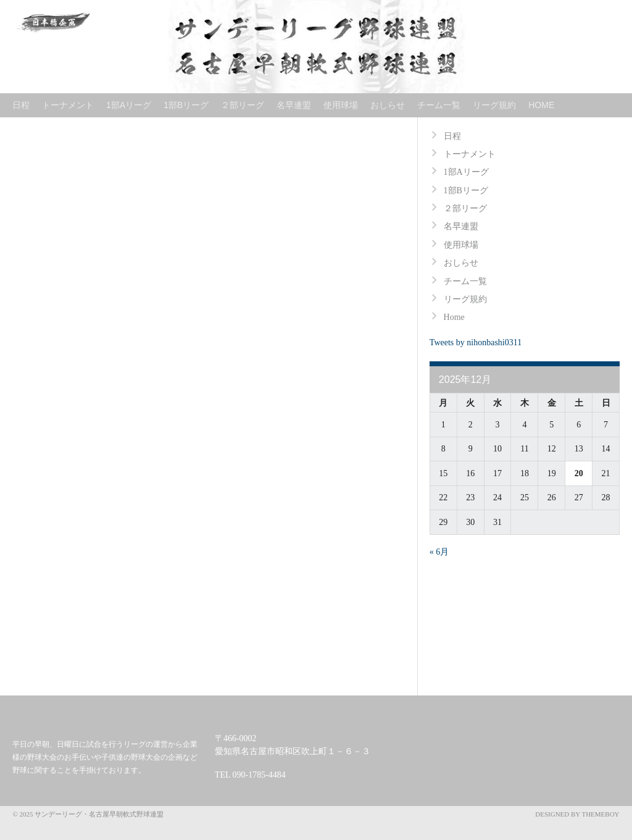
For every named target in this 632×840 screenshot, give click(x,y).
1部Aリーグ (129, 105)
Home (541, 105)
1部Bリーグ (186, 105)
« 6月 (439, 552)
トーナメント (68, 105)
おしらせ (388, 105)
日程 (21, 105)
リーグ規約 (494, 105)
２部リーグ (243, 105)
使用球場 (341, 105)
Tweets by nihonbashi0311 (476, 342)
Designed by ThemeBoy (577, 814)
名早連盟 (294, 105)
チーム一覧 (439, 105)
